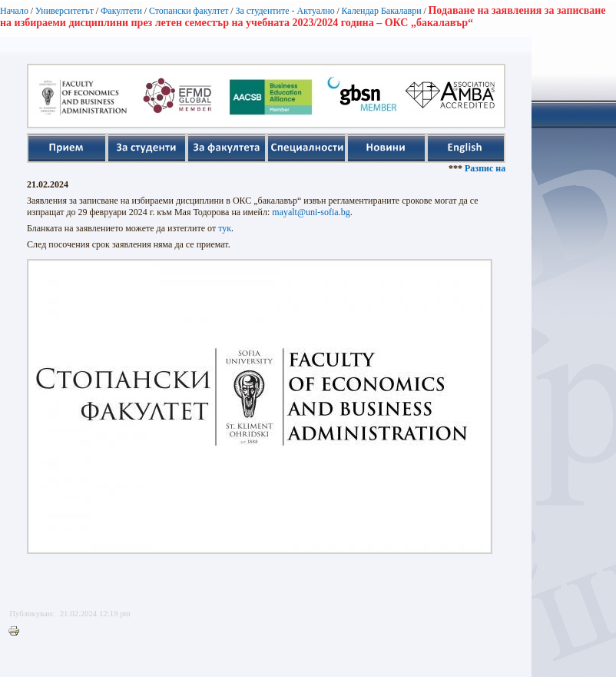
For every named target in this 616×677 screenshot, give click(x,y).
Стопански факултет (189, 11)
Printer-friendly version (18, 632)
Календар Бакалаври (381, 11)
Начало (14, 11)
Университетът (65, 11)
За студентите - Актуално (285, 11)
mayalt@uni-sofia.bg (311, 212)
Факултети (121, 11)
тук (225, 228)
